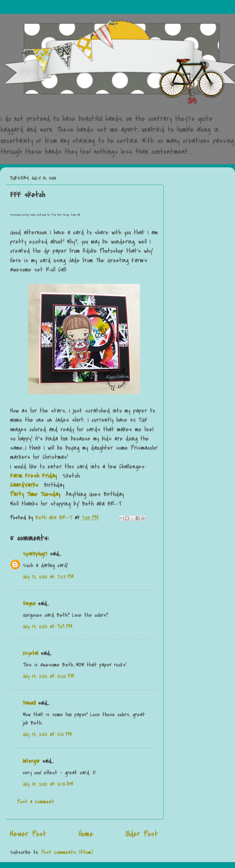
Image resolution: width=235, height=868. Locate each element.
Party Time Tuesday (35, 494)
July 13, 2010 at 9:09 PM (48, 626)
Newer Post (28, 834)
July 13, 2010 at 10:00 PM (48, 676)
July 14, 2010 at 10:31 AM (48, 784)
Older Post (142, 834)
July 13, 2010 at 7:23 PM (48, 577)
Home (86, 834)
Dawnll (29, 703)
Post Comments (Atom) (67, 852)
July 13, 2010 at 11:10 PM (47, 734)
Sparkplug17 (35, 554)
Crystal (30, 653)
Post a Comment (36, 802)
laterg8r (31, 761)
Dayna (29, 604)
